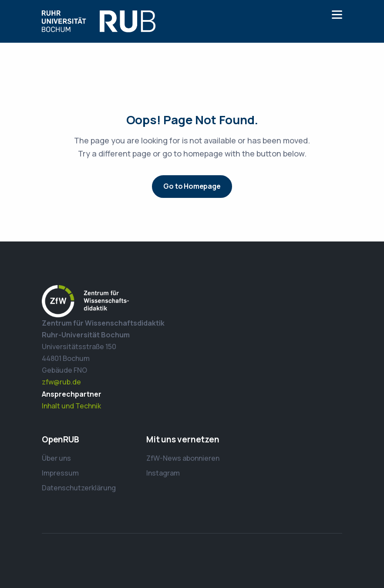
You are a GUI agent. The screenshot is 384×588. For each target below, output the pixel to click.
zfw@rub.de (61, 382)
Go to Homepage (192, 186)
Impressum (60, 473)
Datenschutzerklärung (79, 488)
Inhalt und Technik (71, 406)
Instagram (163, 473)
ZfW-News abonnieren (183, 458)
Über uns (56, 458)
